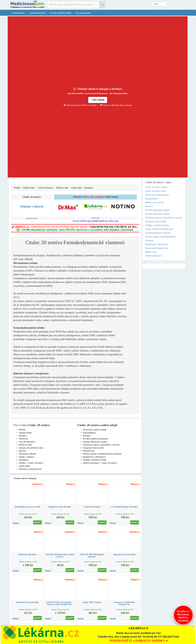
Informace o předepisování (30, 469)
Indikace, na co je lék (154, 202)
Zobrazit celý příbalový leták (31, 448)
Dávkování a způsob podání (95, 430)
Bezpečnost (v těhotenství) (94, 457)
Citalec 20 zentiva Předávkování (159, 229)
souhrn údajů (24, 466)
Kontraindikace (89, 433)
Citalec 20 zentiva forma (156, 191)
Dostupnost (88, 188)
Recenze (22, 451)
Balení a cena (151, 252)
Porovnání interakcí (38, 13)
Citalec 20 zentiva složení (156, 187)
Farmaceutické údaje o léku (157, 248)
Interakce (23, 436)
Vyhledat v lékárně (32, 206)
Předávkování (89, 451)
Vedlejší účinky (29, 188)
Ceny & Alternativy (83, 13)
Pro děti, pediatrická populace (96, 439)
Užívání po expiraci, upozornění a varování (101, 445)
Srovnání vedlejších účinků (60, 13)
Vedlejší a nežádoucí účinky (95, 460)
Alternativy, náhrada (27, 454)
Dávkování (23, 439)
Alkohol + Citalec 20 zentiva (31, 463)
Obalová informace (153, 256)
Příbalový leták (62, 188)
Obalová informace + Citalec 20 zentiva (100, 463)
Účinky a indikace (26, 457)
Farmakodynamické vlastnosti (158, 233)
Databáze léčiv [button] (19, 13)
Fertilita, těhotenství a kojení (95, 442)
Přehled (17, 188)
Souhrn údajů (76, 188)
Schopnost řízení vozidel (93, 448)
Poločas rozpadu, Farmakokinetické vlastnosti (102, 454)
